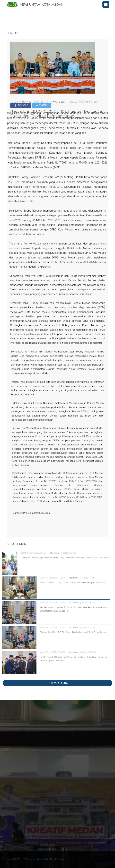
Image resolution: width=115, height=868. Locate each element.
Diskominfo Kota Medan (38, 859)
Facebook (21, 105)
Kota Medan (60, 102)
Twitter (42, 105)
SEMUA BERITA (57, 683)
